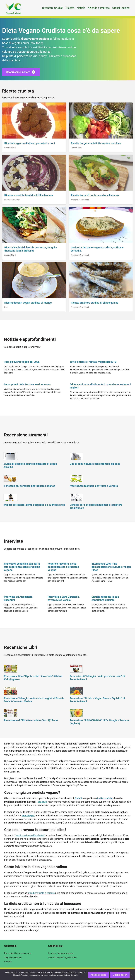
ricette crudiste (104, 798)
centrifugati (28, 816)
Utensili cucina (121, 8)
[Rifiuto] (132, 975)
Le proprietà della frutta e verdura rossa (27, 384)
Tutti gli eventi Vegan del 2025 (22, 362)
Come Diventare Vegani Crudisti (63, 957)
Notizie (81, 8)
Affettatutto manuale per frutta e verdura (94, 486)
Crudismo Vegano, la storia (61, 953)
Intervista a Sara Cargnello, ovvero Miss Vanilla (64, 598)
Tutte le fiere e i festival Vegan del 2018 (93, 362)
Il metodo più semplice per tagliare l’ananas (30, 486)
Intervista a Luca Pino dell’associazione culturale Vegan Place (111, 567)
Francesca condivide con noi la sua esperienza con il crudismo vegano (22, 567)
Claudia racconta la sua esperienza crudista (105, 598)
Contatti (8, 962)
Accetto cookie (98, 975)
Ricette (70, 8)
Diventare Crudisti (53, 8)
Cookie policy (120, 975)
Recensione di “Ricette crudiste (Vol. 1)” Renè (31, 720)
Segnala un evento (13, 957)
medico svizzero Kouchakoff (30, 835)
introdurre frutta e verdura (41, 893)
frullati (78, 798)
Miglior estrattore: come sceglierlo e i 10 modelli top (35, 505)
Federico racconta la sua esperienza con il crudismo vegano (63, 567)
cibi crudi (43, 802)
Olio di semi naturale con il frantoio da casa (95, 464)
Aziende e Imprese (99, 8)
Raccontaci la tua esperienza (18, 953)
